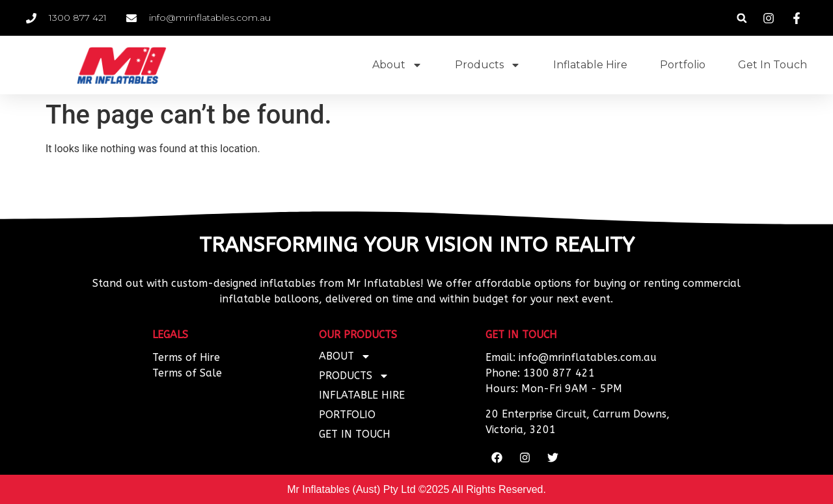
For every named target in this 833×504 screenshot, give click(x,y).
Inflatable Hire (590, 65)
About (397, 65)
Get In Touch (772, 65)
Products (488, 65)
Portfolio (683, 65)
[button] (742, 18)
